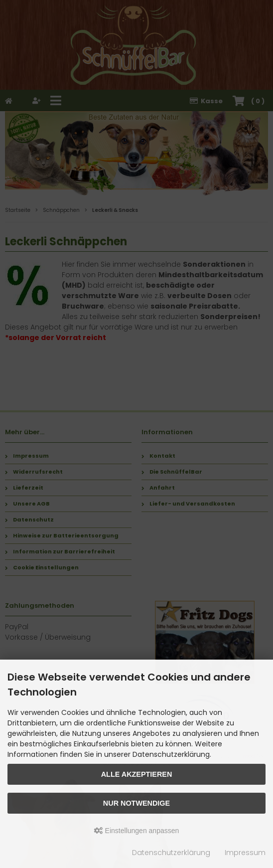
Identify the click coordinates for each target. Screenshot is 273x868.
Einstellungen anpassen (137, 831)
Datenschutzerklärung (171, 853)
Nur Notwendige (136, 803)
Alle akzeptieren (137, 774)
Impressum (245, 853)
